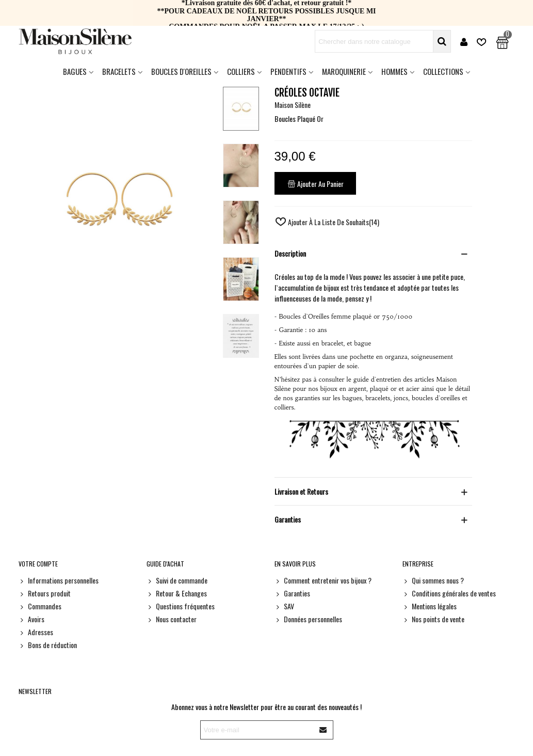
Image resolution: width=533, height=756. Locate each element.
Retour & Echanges (177, 593)
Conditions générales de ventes (449, 593)
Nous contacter (172, 619)
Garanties (292, 593)
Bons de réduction (48, 645)
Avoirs (31, 619)
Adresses (36, 632)
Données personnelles (308, 619)
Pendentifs (288, 71)
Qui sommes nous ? (433, 580)
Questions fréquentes (181, 606)
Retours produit (45, 593)
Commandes (40, 606)
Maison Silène (293, 105)
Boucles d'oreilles (181, 71)
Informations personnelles (59, 580)
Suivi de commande (177, 580)
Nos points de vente (433, 619)
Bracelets (119, 71)
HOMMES (394, 71)
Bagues (75, 71)
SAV (284, 606)
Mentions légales (430, 606)
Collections (443, 71)
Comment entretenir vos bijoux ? (323, 580)
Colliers (241, 71)
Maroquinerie (344, 71)
